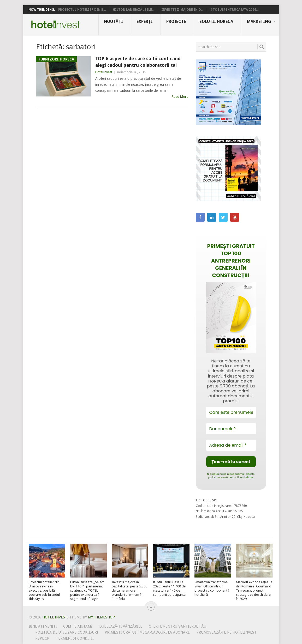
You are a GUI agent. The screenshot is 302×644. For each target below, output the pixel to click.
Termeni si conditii (75, 638)
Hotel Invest (56, 25)
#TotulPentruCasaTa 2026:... (235, 10)
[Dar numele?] (231, 429)
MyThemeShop (101, 617)
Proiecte (176, 22)
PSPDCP (42, 638)
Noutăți (113, 22)
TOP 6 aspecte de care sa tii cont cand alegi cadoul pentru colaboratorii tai (138, 62)
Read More (180, 97)
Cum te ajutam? (78, 626)
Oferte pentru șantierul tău (177, 626)
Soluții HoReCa (216, 22)
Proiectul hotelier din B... (82, 10)
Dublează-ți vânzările (121, 626)
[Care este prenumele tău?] (231, 412)
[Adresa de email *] (231, 445)
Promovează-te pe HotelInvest (226, 632)
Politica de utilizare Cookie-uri (67, 632)
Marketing (259, 22)
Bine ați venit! (43, 626)
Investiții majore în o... (182, 10)
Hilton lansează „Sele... (134, 10)
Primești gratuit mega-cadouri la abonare (147, 632)
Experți (145, 22)
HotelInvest (104, 72)
